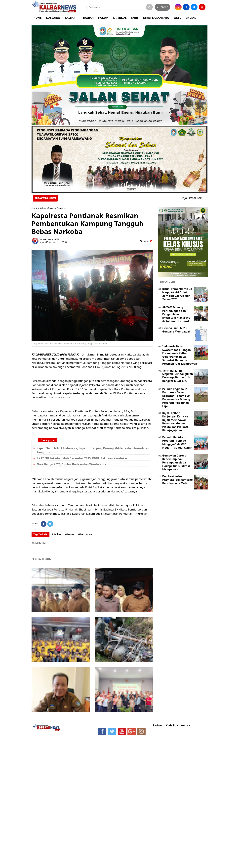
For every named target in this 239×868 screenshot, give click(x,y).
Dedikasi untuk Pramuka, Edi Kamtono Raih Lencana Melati (178, 480)
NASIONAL (53, 18)
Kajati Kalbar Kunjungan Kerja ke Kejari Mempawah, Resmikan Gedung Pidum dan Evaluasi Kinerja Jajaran (175, 422)
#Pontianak (85, 534)
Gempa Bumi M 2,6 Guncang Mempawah (176, 330)
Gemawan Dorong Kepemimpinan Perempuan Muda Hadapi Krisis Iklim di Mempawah (176, 462)
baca (144, 241)
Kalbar (43, 208)
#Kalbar (56, 534)
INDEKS (191, 18)
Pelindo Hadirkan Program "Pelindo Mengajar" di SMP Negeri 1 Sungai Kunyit (177, 442)
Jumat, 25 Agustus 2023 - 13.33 (53, 242)
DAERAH (88, 18)
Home (35, 208)
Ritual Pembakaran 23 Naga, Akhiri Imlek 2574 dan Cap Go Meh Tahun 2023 (177, 294)
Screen (162, 7)
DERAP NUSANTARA (156, 18)
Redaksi (158, 726)
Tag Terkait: (40, 534)
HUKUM (103, 18)
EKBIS (135, 18)
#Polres (70, 534)
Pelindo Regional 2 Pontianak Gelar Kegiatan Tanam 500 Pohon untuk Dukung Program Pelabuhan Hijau (176, 398)
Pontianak (62, 208)
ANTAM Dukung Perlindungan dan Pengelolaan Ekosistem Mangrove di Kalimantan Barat (176, 314)
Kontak (185, 726)
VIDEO (178, 18)
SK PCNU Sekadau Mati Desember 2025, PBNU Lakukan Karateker (82, 458)
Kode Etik (172, 726)
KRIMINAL (120, 18)
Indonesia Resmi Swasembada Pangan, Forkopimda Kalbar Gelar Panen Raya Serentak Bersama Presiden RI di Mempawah (180, 355)
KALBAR (70, 18)
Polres (51, 208)
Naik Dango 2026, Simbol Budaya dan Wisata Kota (71, 464)
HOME (38, 18)
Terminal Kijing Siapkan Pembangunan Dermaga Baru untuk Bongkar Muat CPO (178, 376)
